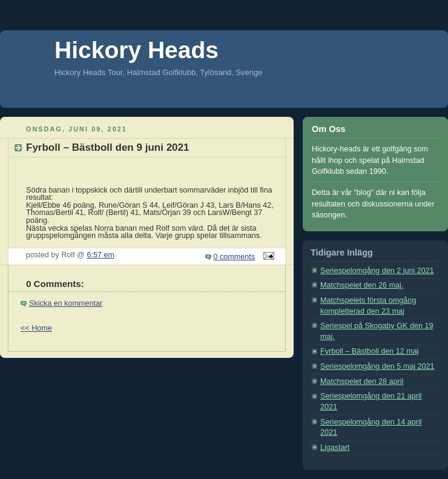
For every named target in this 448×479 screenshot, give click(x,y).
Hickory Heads (137, 50)
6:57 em (100, 255)
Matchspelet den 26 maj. (362, 285)
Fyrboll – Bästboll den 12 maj (370, 351)
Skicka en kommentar (66, 303)
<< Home (36, 328)
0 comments (235, 257)
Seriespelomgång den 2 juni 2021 (377, 271)
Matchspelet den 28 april (362, 382)
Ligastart (335, 448)
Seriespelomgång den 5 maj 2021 (377, 366)
